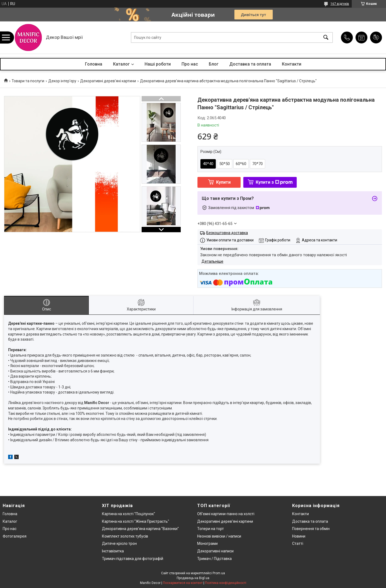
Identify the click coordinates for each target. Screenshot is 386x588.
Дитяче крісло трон (119, 543)
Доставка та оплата (250, 64)
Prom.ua (219, 573)
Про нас (190, 64)
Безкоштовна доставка (227, 233)
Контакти (292, 64)
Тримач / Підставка (214, 559)
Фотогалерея (15, 536)
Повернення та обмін (311, 529)
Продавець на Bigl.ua (193, 578)
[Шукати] (326, 38)
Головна (94, 64)
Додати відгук (376, 37)
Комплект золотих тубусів (125, 536)
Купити (223, 182)
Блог (214, 64)
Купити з (274, 182)
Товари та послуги (28, 81)
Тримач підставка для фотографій (133, 559)
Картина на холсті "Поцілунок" (129, 514)
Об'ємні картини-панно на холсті (226, 514)
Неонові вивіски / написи (219, 536)
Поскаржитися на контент (183, 583)
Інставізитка (113, 551)
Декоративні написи (215, 551)
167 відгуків (340, 4)
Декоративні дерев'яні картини (108, 81)
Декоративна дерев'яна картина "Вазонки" (140, 529)
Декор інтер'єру (62, 81)
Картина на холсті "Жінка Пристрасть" (136, 521)
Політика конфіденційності (226, 583)
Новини (299, 536)
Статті (298, 543)
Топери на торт (211, 529)
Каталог (121, 64)
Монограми (207, 543)
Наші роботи (158, 64)
